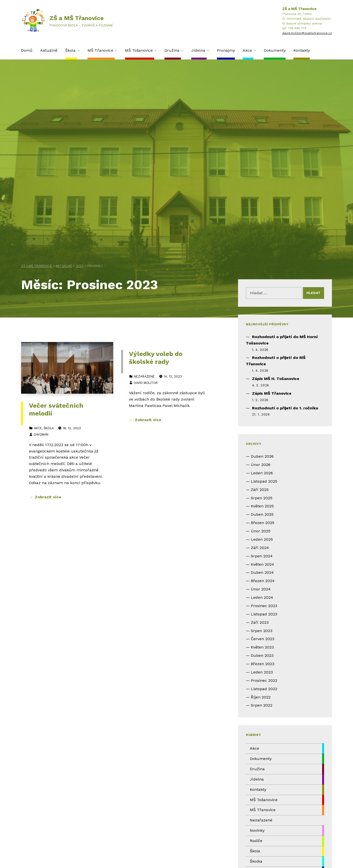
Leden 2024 (262, 597)
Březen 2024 (263, 581)
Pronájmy (226, 50)
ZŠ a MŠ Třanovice (77, 18)
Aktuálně (49, 50)
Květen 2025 (262, 506)
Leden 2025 (262, 539)
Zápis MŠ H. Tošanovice (276, 379)
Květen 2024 (262, 564)
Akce (247, 50)
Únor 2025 (261, 531)
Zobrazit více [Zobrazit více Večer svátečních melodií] (48, 497)
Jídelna (198, 50)
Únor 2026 (261, 465)
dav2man (41, 434)
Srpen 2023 (262, 631)
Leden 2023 (262, 672)
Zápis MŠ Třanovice (272, 393)
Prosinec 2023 (264, 606)
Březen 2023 (263, 664)
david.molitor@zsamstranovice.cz (307, 33)
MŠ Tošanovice (139, 50)
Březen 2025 (263, 523)
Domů (27, 50)
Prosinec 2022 (264, 680)
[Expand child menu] (78, 50)
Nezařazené (144, 376)
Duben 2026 (262, 456)
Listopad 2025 (264, 481)
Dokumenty (275, 50)
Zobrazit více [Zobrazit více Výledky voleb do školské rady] (148, 420)
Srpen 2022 (262, 705)
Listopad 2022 (264, 689)
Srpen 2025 (262, 498)
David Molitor (146, 383)
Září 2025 (260, 490)
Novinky (257, 830)
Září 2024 (260, 548)
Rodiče (256, 841)
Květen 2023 (262, 647)
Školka (256, 861)
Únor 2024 (261, 589)
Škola (70, 50)
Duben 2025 (262, 514)
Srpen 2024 (262, 556)
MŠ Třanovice (100, 50)
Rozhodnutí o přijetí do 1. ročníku (285, 408)
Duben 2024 (262, 572)
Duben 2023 (262, 655)
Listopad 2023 (264, 614)
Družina (172, 50)
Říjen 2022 (261, 697)
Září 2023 (260, 622)
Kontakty (302, 50)
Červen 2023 (263, 639)
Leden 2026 (262, 473)
